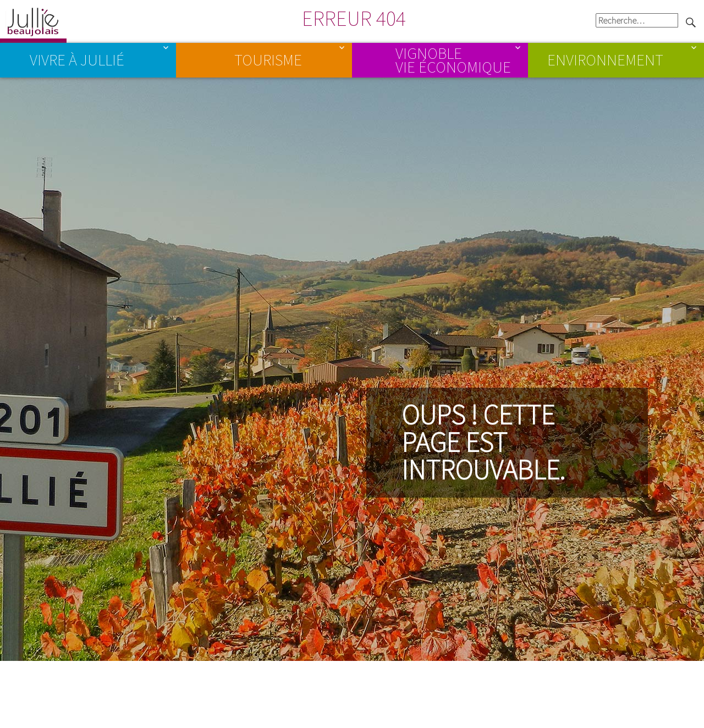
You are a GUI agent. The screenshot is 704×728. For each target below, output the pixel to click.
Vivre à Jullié (77, 60)
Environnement (605, 60)
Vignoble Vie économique (453, 59)
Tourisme (268, 60)
